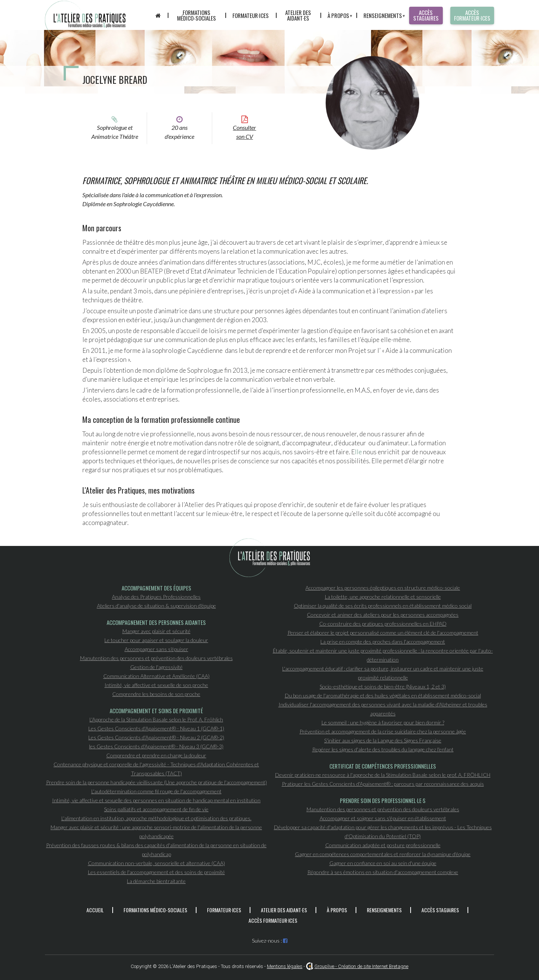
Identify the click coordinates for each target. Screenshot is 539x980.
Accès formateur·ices (472, 15)
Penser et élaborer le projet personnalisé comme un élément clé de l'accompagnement (383, 633)
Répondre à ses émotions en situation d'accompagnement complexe (383, 872)
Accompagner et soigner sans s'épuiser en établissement (383, 818)
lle (358, 452)
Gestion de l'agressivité (156, 667)
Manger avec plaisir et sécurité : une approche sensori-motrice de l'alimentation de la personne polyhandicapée (156, 832)
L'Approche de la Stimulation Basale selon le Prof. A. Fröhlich (156, 719)
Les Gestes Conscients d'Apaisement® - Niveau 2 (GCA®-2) (156, 737)
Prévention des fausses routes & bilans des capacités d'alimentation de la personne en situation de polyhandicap (156, 850)
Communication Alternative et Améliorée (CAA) (156, 676)
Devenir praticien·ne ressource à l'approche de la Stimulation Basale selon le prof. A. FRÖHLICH (383, 775)
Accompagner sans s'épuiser (156, 649)
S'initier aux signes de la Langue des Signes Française (383, 740)
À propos (336, 17)
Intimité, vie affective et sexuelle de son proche (156, 685)
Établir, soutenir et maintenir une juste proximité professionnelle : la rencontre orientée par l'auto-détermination (383, 655)
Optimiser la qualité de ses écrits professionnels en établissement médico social (383, 606)
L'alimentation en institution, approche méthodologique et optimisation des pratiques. (156, 818)
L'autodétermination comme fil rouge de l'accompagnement (156, 791)
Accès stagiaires (426, 15)
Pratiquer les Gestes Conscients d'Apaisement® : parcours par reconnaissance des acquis (383, 784)
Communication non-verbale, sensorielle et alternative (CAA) (156, 863)
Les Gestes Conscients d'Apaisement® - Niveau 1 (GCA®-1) (156, 728)
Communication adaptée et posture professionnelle (383, 845)
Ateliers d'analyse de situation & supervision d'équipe (156, 606)
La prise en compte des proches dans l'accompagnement (383, 642)
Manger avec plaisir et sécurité (156, 631)
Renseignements (381, 17)
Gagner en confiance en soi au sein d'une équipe (383, 863)
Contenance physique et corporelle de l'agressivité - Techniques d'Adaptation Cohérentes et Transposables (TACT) (156, 769)
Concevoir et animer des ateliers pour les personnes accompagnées (383, 615)
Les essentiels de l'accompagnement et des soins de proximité (156, 872)
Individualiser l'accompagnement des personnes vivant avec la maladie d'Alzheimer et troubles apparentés (383, 709)
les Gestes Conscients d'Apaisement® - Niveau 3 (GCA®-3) (156, 746)
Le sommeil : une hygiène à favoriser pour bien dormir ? (383, 722)
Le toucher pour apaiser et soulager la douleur (156, 640)
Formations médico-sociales (197, 15)
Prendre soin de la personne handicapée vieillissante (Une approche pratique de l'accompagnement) (156, 782)
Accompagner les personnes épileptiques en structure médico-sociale (383, 588)
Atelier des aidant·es (298, 15)
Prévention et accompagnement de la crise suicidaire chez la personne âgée (383, 731)
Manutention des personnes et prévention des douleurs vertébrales (156, 658)
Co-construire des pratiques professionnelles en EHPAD (383, 624)
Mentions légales (285, 966)
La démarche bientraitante (156, 881)
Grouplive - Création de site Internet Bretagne (361, 966)
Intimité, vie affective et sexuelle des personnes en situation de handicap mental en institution (156, 800)
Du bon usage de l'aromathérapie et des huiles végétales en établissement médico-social (383, 695)
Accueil (95, 910)
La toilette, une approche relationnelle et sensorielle (383, 597)
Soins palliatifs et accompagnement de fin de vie (156, 809)
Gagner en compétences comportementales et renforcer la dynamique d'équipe (383, 854)
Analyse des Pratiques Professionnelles (156, 597)
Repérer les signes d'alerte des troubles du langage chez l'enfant (383, 749)
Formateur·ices (251, 15)
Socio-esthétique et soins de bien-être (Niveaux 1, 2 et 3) (383, 686)
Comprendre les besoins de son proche (156, 694)
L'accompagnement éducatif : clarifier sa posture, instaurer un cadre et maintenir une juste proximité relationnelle (383, 673)
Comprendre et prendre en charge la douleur (156, 755)
